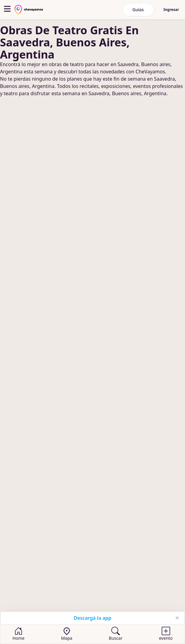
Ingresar (171, 10)
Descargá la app (92, 618)
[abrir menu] (7, 9)
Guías (138, 10)
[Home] (18, 634)
